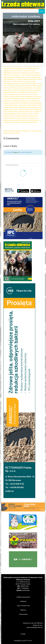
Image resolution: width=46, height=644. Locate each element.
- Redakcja (23, 601)
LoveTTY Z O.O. (27, 641)
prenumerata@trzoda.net (35, 627)
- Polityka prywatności (23, 597)
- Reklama (23, 610)
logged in (16, 152)
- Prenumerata (23, 614)
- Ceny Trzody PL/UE (23, 606)
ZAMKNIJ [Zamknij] (42, 11)
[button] (23, 218)
